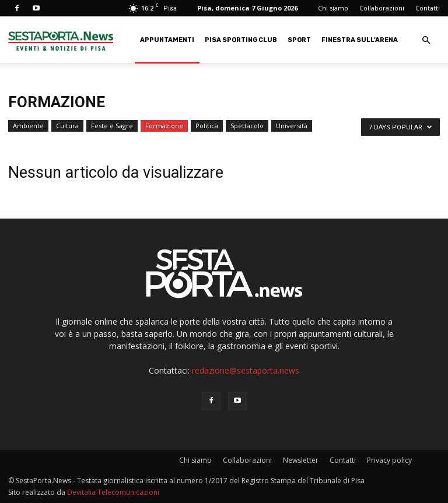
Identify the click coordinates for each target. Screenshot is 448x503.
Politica (207, 126)
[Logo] (61, 40)
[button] (426, 41)
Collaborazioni (382, 8)
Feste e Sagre (112, 126)
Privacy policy (389, 460)
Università (292, 126)
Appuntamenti (167, 40)
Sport (299, 40)
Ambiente (28, 126)
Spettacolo (247, 126)
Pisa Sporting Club (241, 40)
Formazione (164, 126)
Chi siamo (333, 8)
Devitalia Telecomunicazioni (113, 492)
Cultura (67, 126)
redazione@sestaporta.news (246, 370)
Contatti (428, 8)
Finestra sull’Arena (360, 40)
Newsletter (301, 460)
